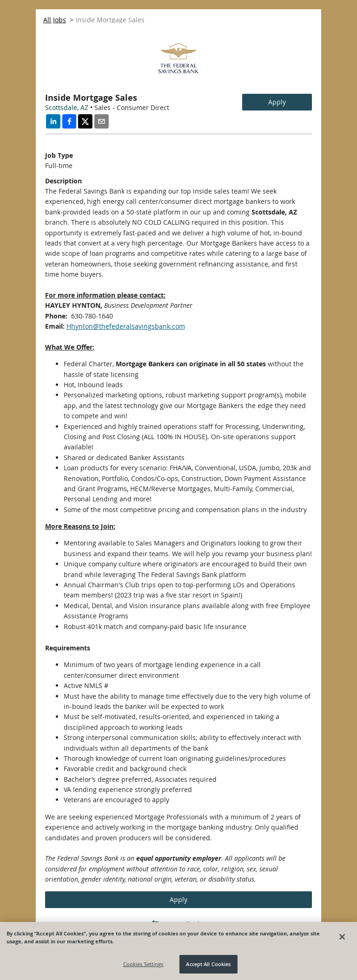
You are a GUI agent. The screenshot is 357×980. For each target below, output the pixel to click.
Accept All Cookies (208, 964)
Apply (277, 102)
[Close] (342, 937)
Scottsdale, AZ (67, 107)
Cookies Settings (143, 964)
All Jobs (55, 20)
